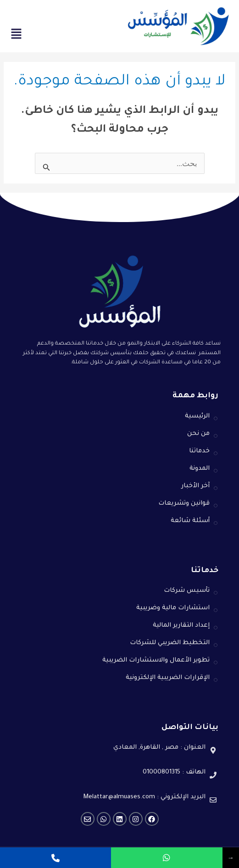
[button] (16, 36)
